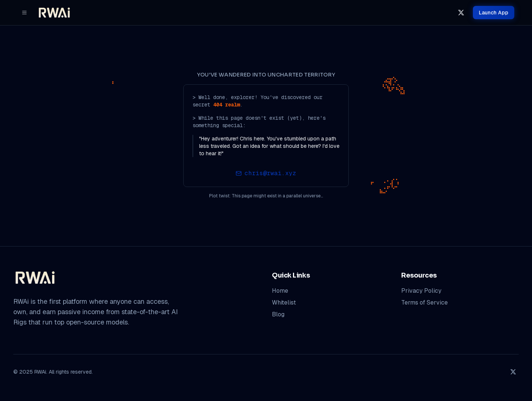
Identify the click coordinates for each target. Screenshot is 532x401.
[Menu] (24, 13)
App (494, 13)
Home (280, 291)
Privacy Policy (421, 291)
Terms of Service (424, 303)
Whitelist (284, 303)
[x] (461, 13)
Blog (278, 314)
